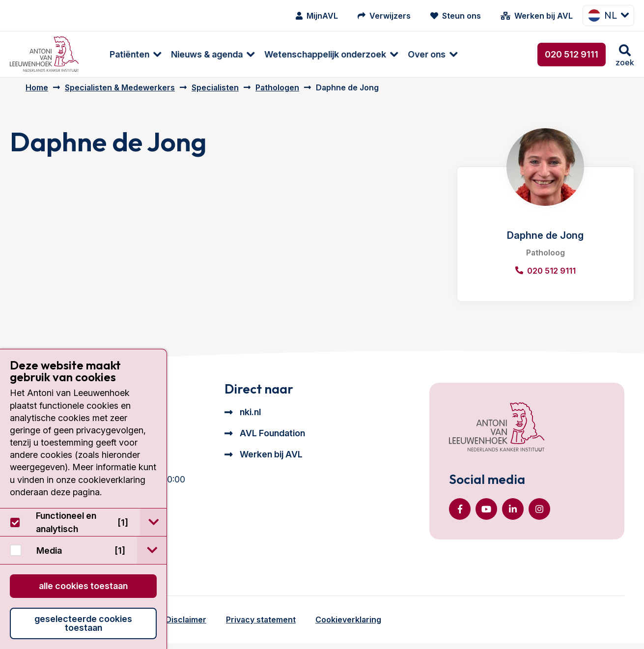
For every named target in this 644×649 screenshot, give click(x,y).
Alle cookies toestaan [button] (83, 586)
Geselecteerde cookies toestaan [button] (83, 623)
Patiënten (118, 54)
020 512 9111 (572, 54)
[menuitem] (119, 54)
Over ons (415, 54)
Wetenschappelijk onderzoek (314, 54)
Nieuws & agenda (196, 54)
